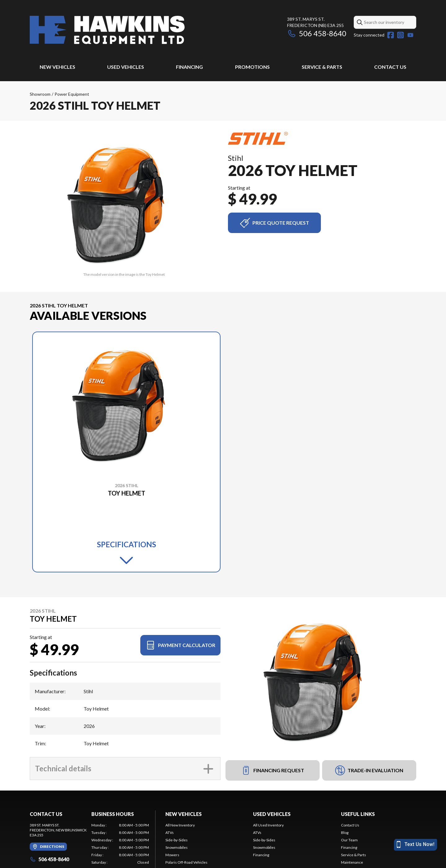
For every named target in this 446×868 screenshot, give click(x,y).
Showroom (40, 94)
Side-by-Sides (177, 840)
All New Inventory (180, 825)
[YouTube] (410, 35)
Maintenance (352, 862)
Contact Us (390, 67)
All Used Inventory (268, 825)
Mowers (172, 855)
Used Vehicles (126, 67)
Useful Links (358, 814)
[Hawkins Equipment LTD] (107, 30)
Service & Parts (322, 67)
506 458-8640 (317, 33)
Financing (189, 67)
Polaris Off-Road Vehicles (186, 862)
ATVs (170, 833)
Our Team (349, 840)
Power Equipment (72, 94)
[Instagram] (400, 35)
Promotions (252, 67)
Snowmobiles (177, 847)
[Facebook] (391, 35)
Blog (345, 833)
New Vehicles (57, 67)
